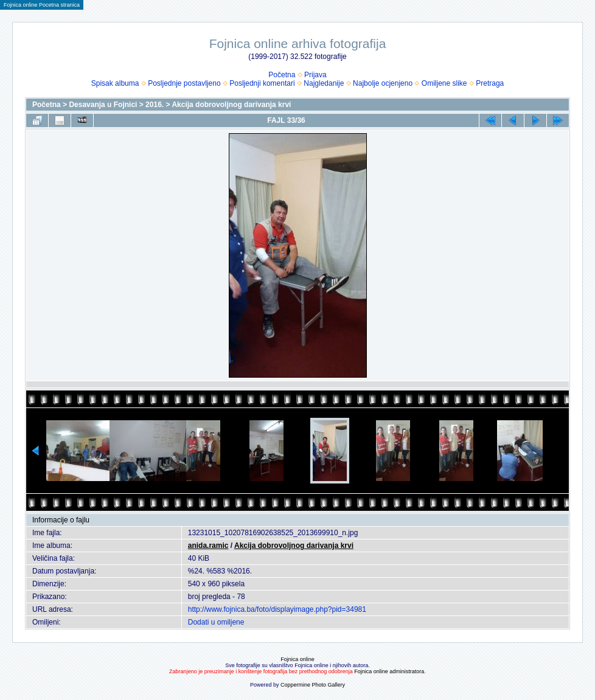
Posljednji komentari (262, 83)
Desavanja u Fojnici (103, 105)
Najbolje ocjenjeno (383, 83)
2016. (155, 105)
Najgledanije (324, 83)
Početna (282, 75)
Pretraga (490, 83)
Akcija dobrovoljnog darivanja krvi (231, 105)
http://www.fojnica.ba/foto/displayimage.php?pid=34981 (277, 609)
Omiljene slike (444, 83)
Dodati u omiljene (216, 622)
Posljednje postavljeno (184, 83)
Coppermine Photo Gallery (313, 685)
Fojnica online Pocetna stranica (42, 5)
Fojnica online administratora (389, 671)
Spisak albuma (115, 83)
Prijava (315, 75)
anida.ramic (208, 546)
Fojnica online (297, 659)
